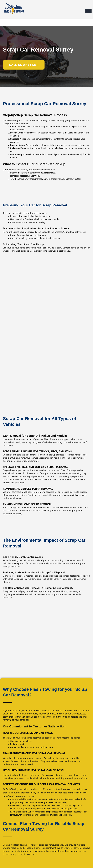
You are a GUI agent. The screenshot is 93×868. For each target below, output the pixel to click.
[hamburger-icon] (88, 11)
